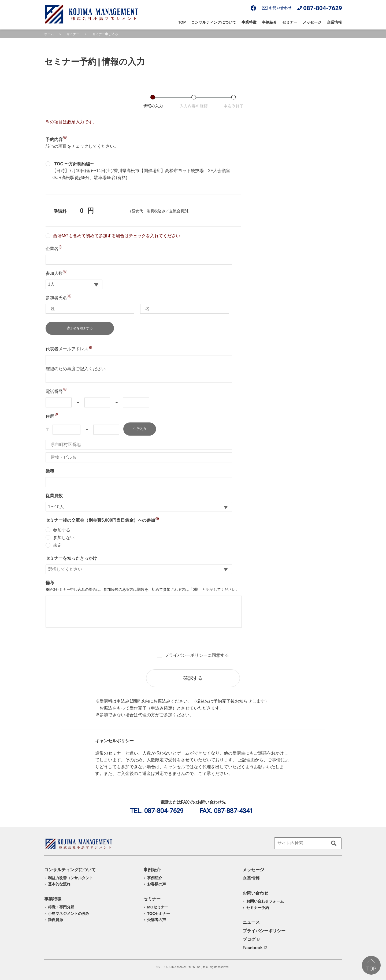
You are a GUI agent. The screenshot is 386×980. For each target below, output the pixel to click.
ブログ (251, 939)
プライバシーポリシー (186, 655)
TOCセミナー (159, 914)
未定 (54, 545)
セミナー (290, 22)
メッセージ (312, 22)
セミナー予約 (258, 908)
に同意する (197, 655)
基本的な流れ (59, 884)
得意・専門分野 (61, 907)
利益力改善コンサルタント (70, 878)
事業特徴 (249, 22)
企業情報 (334, 22)
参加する (58, 530)
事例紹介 (269, 22)
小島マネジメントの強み (69, 914)
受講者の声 (157, 920)
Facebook (255, 948)
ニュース (251, 922)
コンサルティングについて (214, 22)
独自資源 (55, 920)
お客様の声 (157, 884)
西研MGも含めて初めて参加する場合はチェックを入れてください (113, 236)
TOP (182, 22)
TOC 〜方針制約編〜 (70, 164)
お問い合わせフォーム (265, 901)
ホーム (49, 34)
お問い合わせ (255, 893)
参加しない (60, 538)
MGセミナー (158, 907)
